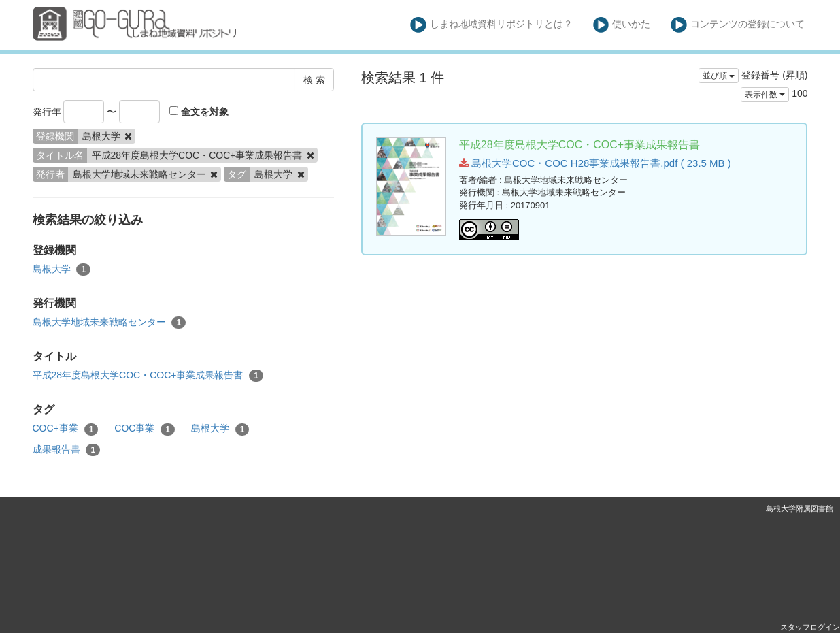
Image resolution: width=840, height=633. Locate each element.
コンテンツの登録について (738, 25)
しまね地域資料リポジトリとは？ (491, 25)
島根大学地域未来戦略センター (110, 323)
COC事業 (145, 429)
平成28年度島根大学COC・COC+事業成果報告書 (148, 376)
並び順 (719, 76)
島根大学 (62, 270)
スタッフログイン (810, 627)
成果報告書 (67, 450)
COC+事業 (66, 429)
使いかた (622, 25)
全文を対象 (199, 112)
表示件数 (765, 95)
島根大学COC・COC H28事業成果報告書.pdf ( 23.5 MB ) (595, 163)
